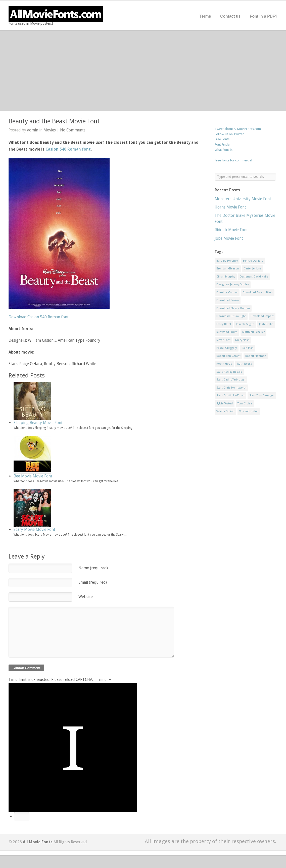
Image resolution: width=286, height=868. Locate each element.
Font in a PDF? (264, 16)
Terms (205, 16)
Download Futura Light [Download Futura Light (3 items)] (231, 316)
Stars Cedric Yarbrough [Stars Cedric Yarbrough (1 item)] (231, 380)
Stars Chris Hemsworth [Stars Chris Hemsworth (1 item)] (231, 388)
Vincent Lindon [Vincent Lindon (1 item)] (249, 411)
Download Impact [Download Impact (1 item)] (262, 316)
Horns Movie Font (230, 207)
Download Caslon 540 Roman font (39, 317)
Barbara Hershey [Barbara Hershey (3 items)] (227, 261)
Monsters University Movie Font (243, 199)
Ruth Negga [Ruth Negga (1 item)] (245, 364)
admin (33, 130)
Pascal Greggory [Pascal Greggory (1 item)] (227, 348)
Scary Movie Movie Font (34, 529)
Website (86, 597)
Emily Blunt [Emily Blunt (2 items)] (224, 324)
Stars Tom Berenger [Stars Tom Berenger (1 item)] (262, 395)
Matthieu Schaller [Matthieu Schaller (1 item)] (253, 332)
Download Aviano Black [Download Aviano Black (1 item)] (258, 292)
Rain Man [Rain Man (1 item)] (248, 348)
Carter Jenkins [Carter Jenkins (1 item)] (253, 269)
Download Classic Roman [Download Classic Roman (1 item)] (233, 308)
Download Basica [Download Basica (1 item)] (228, 300)
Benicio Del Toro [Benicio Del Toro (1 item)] (253, 261)
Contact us (230, 16)
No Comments (73, 130)
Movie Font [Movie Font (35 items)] (223, 340)
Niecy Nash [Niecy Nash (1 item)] (242, 340)
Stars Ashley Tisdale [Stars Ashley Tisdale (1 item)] (229, 372)
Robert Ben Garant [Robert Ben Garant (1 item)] (228, 356)
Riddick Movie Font (231, 230)
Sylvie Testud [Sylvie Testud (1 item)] (225, 404)
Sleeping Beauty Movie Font (38, 423)
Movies (50, 130)
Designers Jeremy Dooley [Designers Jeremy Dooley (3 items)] (233, 284)
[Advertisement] (143, 71)
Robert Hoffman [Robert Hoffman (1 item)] (256, 356)
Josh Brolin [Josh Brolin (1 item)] (266, 324)
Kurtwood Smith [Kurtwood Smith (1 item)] (227, 332)
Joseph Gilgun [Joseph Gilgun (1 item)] (245, 324)
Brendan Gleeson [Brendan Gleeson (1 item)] (228, 269)
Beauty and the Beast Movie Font (54, 121)
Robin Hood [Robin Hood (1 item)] (224, 364)
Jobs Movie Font (229, 238)
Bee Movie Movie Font (33, 476)
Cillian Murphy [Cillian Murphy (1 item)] (226, 277)
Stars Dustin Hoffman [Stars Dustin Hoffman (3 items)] (230, 395)
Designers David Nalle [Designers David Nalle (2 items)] (254, 277)
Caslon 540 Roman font (68, 149)
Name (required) (93, 568)
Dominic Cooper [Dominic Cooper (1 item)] (227, 292)
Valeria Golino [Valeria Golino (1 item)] (225, 411)
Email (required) (93, 582)
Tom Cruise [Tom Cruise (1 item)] (245, 404)
